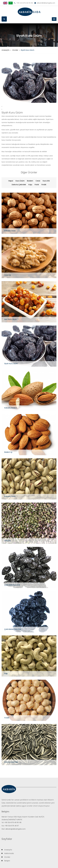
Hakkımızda (9, 853)
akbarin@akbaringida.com (45, 3)
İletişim (7, 861)
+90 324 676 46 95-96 (24, 3)
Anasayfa (5, 50)
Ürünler (15, 50)
